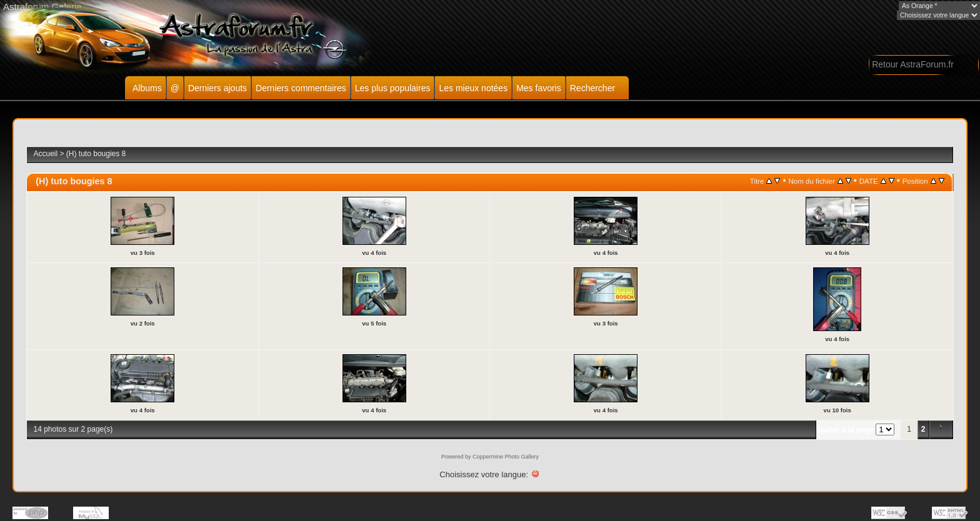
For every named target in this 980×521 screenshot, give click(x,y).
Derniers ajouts (217, 88)
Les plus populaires (393, 88)
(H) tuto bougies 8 (96, 154)
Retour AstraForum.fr (913, 64)
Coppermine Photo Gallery (506, 457)
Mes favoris (539, 88)
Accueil (45, 154)
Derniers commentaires (301, 88)
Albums (147, 88)
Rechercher (592, 88)
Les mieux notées (473, 88)
